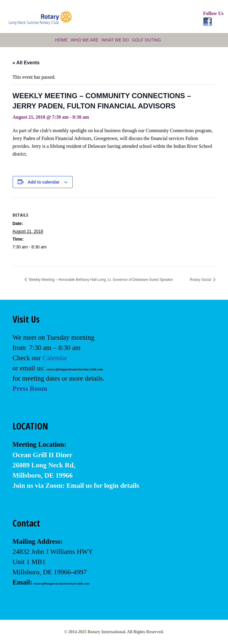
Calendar (55, 358)
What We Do (115, 40)
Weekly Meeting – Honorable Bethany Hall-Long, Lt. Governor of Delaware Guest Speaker (100, 280)
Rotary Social (201, 280)
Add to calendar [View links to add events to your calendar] (44, 182)
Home (61, 40)
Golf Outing (146, 40)
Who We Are (85, 40)
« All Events (26, 63)
